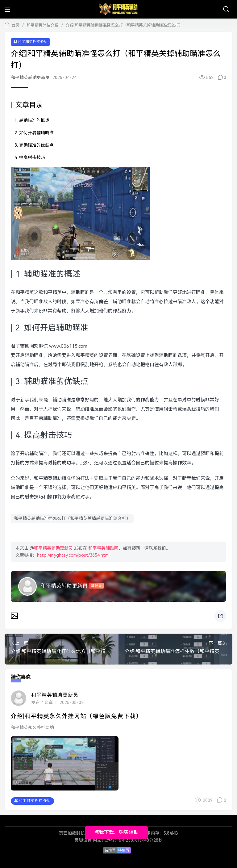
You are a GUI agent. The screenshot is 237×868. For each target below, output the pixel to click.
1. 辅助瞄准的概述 (32, 120)
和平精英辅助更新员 (30, 78)
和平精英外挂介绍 (43, 25)
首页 (15, 25)
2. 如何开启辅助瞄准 (34, 133)
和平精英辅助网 (103, 548)
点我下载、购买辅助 (116, 832)
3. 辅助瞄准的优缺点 (34, 145)
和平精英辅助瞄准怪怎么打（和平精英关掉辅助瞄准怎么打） (72, 518)
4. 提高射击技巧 (30, 157)
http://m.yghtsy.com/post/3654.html (73, 555)
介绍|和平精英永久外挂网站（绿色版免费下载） (76, 716)
